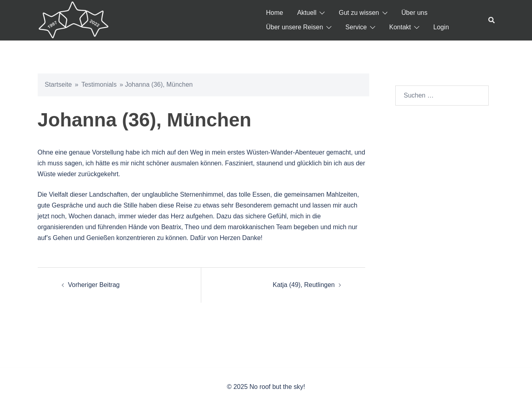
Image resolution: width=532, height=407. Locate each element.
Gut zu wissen (359, 13)
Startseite (59, 84)
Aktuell (307, 13)
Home (275, 13)
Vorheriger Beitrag (94, 285)
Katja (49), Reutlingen (304, 285)
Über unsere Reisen (295, 27)
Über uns (414, 13)
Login (441, 27)
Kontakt (400, 27)
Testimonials (99, 84)
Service (356, 27)
